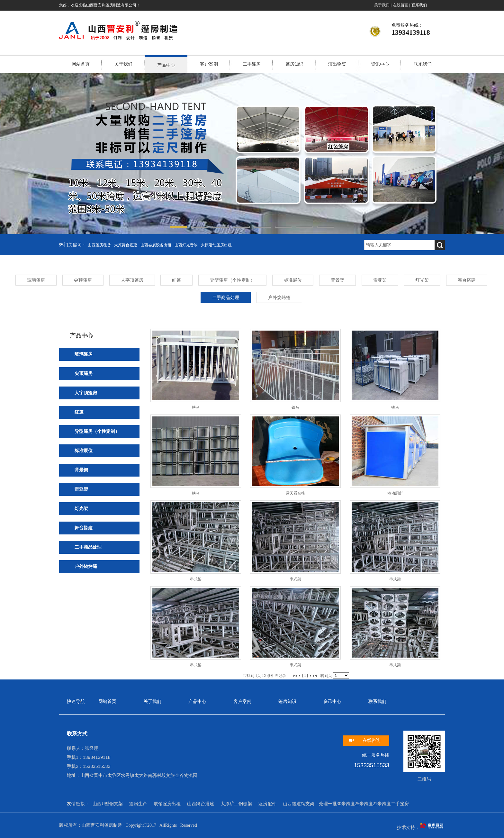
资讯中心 (380, 64)
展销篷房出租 (167, 804)
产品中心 (166, 65)
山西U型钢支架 (108, 804)
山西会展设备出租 (156, 245)
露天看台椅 (295, 493)
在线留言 (401, 5)
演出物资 (337, 64)
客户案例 (209, 64)
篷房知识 (294, 64)
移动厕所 (395, 493)
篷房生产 (138, 804)
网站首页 (81, 64)
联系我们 (419, 5)
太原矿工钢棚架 (236, 804)
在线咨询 (372, 740)
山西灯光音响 (186, 245)
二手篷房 (252, 64)
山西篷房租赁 (99, 245)
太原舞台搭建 (126, 245)
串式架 (196, 579)
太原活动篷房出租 (216, 245)
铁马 (196, 407)
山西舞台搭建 (201, 804)
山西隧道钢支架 (299, 804)
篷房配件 (267, 804)
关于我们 (382, 5)
